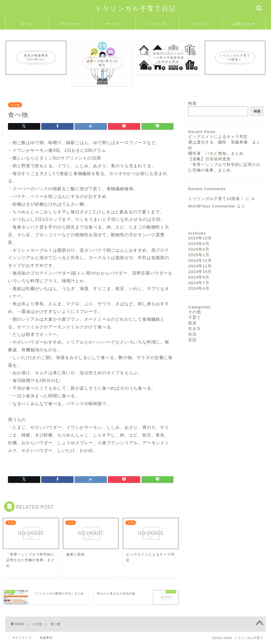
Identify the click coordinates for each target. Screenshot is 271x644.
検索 (192, 103)
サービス (114, 24)
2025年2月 (199, 249)
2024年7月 (199, 283)
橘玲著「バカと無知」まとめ (216, 153)
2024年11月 (200, 266)
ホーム (27, 24)
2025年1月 (199, 255)
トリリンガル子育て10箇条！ (216, 199)
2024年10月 (200, 272)
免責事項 (46, 638)
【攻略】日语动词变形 (209, 159)
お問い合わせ (244, 24)
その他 (15, 105)
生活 (192, 334)
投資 (192, 323)
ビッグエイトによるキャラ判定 (218, 136)
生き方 (195, 329)
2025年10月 (200, 238)
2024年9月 (199, 277)
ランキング (157, 24)
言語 (192, 340)
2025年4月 (199, 244)
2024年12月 (200, 260)
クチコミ (200, 24)
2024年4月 (199, 288)
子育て (195, 317)
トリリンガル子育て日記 (136, 8)
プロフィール (70, 24)
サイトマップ (22, 638)
